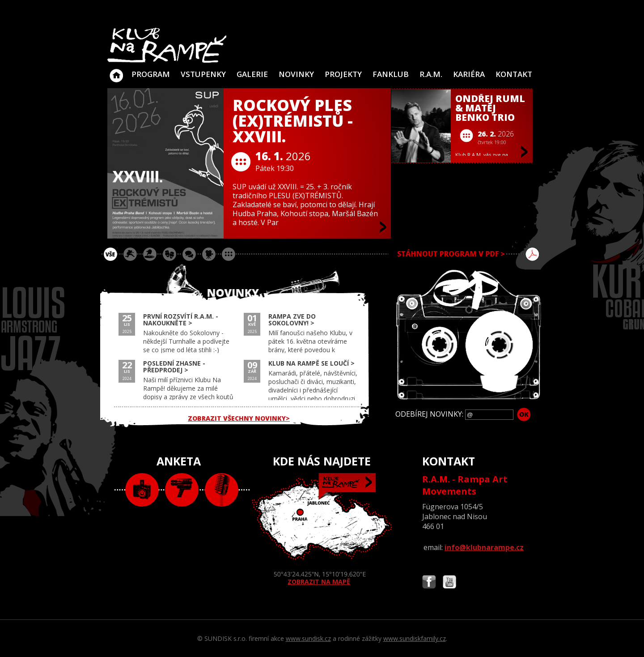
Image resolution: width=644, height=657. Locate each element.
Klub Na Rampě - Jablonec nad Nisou (116, 71)
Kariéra (469, 74)
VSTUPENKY (203, 74)
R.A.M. (431, 74)
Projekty (343, 74)
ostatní (229, 254)
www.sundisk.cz (308, 638)
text (222, 490)
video (182, 490)
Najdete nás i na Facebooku (429, 583)
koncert (130, 254)
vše (110, 254)
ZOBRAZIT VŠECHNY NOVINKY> (239, 418)
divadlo (169, 254)
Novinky (296, 74)
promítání (209, 254)
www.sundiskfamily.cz (415, 638)
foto (142, 490)
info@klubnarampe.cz (484, 547)
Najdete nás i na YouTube (449, 583)
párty (150, 254)
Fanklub (391, 74)
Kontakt (514, 74)
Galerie (252, 74)
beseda (189, 254)
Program (151, 74)
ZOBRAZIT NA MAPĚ (322, 529)
